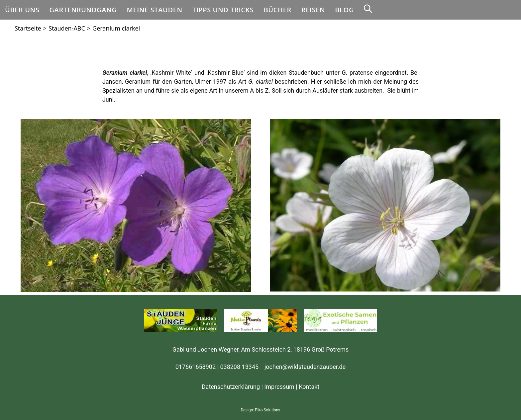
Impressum (279, 387)
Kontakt (309, 387)
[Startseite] (28, 28)
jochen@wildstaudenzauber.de (305, 367)
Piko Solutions (267, 410)
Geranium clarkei (116, 28)
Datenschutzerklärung (231, 387)
